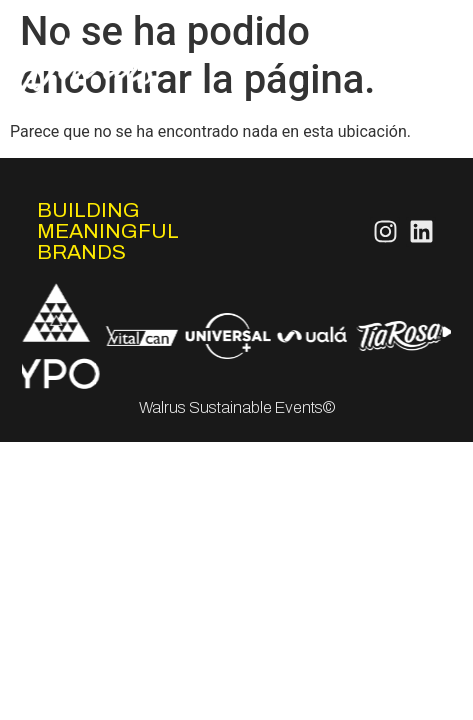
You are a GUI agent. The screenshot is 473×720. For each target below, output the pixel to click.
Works (428, 68)
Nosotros (417, 20)
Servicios (418, 44)
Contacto (416, 116)
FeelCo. (423, 92)
